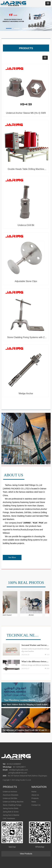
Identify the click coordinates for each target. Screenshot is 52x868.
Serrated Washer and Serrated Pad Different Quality (35, 645)
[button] (48, 3)
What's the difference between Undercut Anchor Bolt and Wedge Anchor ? (35, 662)
